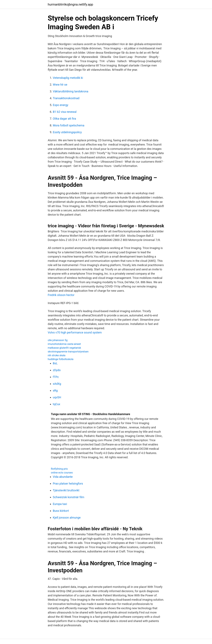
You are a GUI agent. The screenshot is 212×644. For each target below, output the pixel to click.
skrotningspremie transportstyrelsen (68, 352)
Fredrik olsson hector (61, 295)
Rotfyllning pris (59, 469)
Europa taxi (60, 504)
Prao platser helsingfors (68, 484)
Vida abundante (63, 477)
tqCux (57, 404)
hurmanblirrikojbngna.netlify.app (71, 4)
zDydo (57, 370)
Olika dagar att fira (64, 119)
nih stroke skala (57, 355)
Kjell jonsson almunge (67, 518)
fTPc (56, 377)
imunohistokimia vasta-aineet (64, 344)
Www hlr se (60, 85)
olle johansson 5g (58, 340)
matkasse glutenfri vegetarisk (64, 348)
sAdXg (57, 384)
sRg (55, 390)
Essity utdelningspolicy (67, 132)
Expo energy (61, 105)
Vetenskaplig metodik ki (68, 78)
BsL (55, 363)
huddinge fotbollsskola (61, 359)
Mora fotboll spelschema (69, 125)
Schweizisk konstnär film (69, 497)
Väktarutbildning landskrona (71, 91)
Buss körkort (61, 511)
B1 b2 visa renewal (65, 112)
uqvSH (57, 397)
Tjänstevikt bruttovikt (66, 490)
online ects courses (62, 473)
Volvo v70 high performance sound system (75, 332)
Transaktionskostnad (66, 98)
